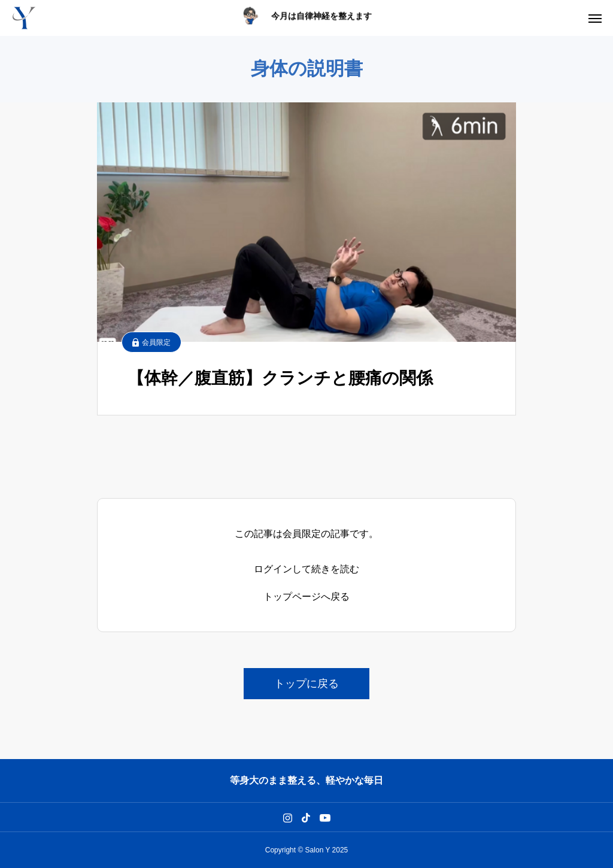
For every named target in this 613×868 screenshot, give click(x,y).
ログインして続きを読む (306, 569)
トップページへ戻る (306, 597)
